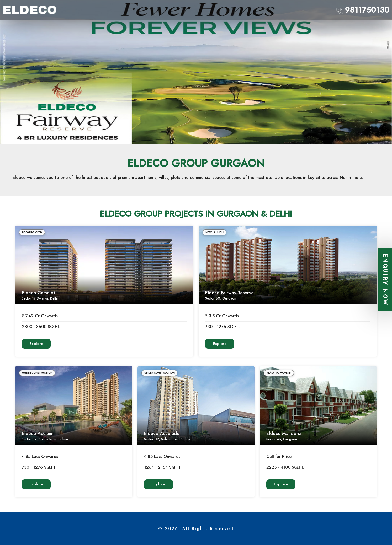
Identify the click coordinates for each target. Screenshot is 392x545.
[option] (196, 72)
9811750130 (363, 10)
